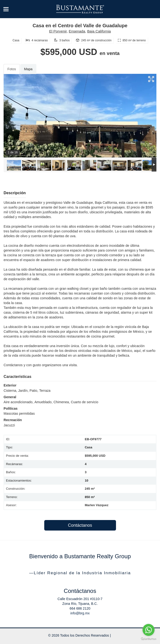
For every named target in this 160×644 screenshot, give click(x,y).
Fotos (12, 69)
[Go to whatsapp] (149, 630)
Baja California (99, 31)
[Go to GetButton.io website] (149, 639)
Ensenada (77, 31)
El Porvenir (58, 31)
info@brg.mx (80, 613)
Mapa (28, 69)
